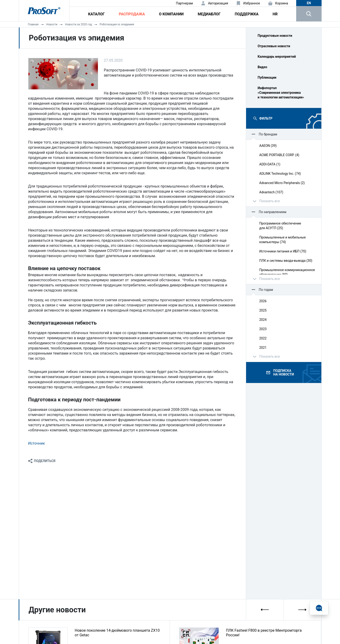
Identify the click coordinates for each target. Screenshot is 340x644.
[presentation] (265, 610)
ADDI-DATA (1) (270, 164)
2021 (263, 348)
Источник (37, 443)
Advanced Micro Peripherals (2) (282, 183)
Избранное (252, 3)
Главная (33, 24)
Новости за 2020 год (78, 24)
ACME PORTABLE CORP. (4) (279, 155)
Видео (263, 67)
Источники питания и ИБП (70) (283, 251)
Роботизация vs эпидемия (117, 24)
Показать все (270, 201)
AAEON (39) (268, 146)
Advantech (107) (271, 192)
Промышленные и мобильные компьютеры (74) (283, 240)
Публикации (267, 77)
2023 (263, 329)
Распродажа (132, 14)
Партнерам (184, 3)
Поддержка (247, 14)
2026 (263, 301)
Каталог (96, 14)
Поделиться (45, 461)
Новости (52, 24)
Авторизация (218, 3)
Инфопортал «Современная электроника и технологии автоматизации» (281, 93)
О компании (171, 14)
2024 (263, 320)
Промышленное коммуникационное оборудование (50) (287, 272)
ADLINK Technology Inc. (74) (280, 174)
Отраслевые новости (274, 46)
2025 (263, 310)
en (309, 3)
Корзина (282, 3)
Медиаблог (209, 14)
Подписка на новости (284, 372)
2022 (263, 338)
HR (275, 14)
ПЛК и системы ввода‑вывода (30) (286, 261)
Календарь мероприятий (277, 57)
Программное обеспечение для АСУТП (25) (280, 226)
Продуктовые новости (275, 36)
